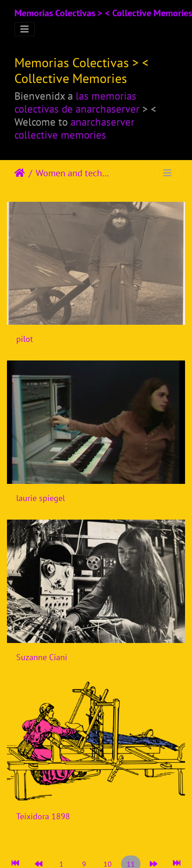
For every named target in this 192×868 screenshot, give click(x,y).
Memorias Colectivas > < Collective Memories (103, 13)
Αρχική (20, 173)
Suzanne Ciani (42, 657)
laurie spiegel (41, 498)
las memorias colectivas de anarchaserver (77, 102)
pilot (25, 339)
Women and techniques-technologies (74, 173)
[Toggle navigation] (25, 29)
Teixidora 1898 (43, 816)
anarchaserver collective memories (74, 128)
